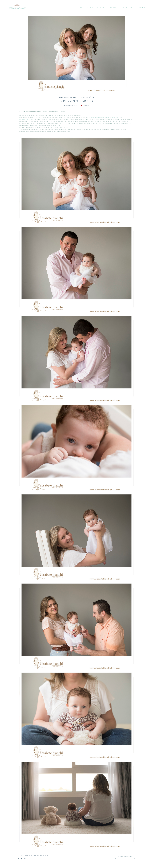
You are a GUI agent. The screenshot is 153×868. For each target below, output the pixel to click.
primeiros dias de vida (26, 119)
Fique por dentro (127, 7)
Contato (141, 7)
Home (82, 7)
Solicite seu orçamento (125, 857)
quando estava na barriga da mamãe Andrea (104, 117)
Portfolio (100, 7)
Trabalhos (111, 7)
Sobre (90, 7)
